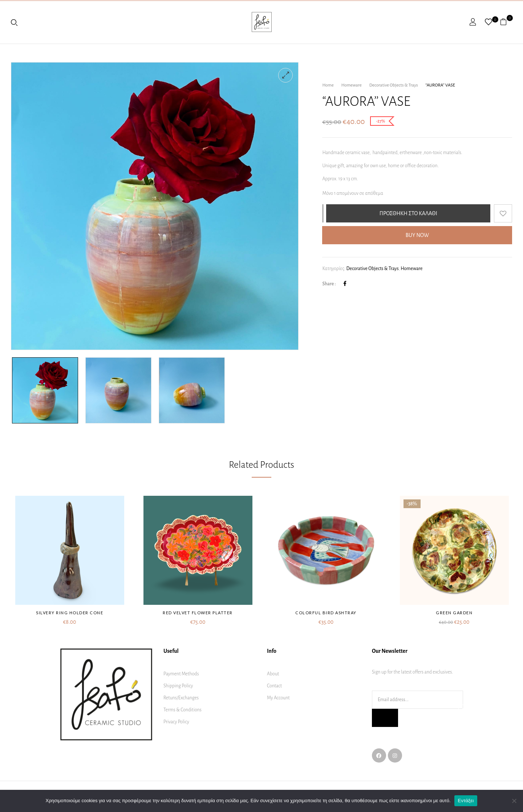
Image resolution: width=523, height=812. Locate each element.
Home (328, 85)
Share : (329, 284)
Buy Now (417, 235)
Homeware (352, 85)
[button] (506, 22)
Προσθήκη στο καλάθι (408, 213)
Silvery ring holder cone (70, 613)
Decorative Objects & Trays (394, 85)
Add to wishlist (503, 213)
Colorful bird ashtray (326, 613)
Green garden (454, 613)
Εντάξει (466, 801)
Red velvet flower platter (198, 613)
